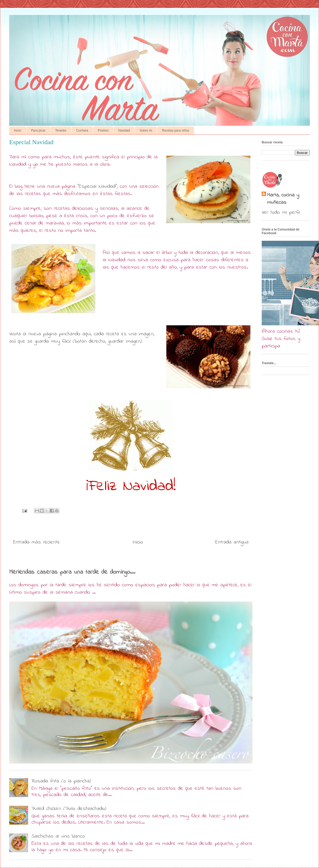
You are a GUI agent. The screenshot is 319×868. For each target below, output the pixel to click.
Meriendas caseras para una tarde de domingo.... (72, 572)
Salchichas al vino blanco (58, 836)
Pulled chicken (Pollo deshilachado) (69, 809)
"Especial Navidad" (97, 187)
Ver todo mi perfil (281, 213)
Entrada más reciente (37, 542)
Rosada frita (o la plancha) (61, 781)
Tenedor (61, 130)
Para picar (38, 130)
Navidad (124, 130)
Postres (103, 130)
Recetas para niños (175, 130)
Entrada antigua (232, 542)
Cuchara (82, 130)
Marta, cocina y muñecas (283, 199)
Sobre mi (146, 130)
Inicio (18, 130)
